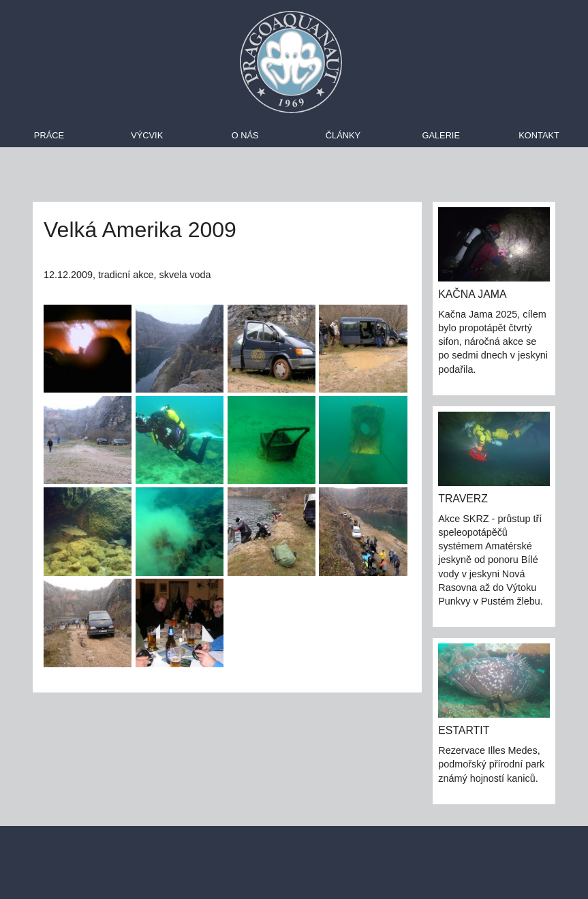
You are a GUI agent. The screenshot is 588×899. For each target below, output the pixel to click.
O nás (245, 135)
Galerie (440, 135)
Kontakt (539, 135)
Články (343, 135)
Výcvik (147, 135)
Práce (49, 135)
